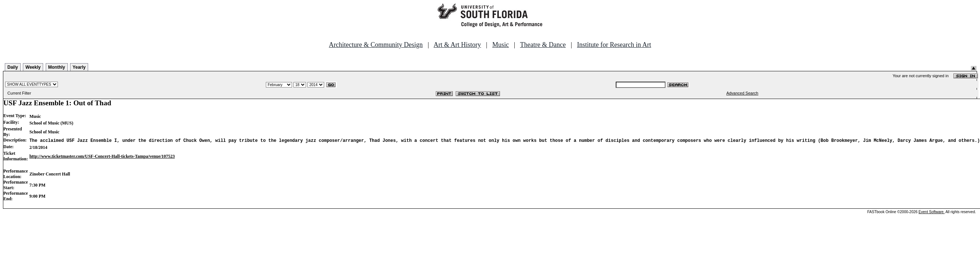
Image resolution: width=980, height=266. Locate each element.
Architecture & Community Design (376, 45)
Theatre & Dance (543, 45)
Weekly (33, 67)
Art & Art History (457, 45)
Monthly (57, 67)
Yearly (79, 67)
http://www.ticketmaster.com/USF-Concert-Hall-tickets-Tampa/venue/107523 (102, 156)
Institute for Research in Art (614, 45)
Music (501, 45)
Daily (13, 67)
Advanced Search (742, 93)
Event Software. (932, 212)
